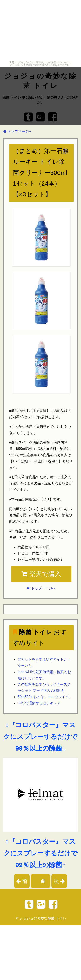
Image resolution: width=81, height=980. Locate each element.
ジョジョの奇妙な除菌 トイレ (43, 918)
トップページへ (18, 131)
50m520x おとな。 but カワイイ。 (45, 697)
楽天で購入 (41, 574)
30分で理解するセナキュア (39, 703)
